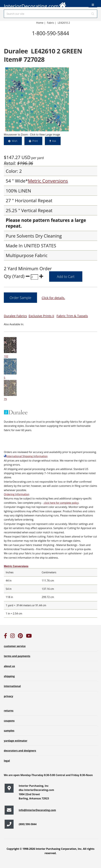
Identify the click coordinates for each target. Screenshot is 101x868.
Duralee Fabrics (15, 316)
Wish (15, 141)
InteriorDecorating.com (35, 5)
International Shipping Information (26, 456)
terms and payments (17, 656)
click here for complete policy (61, 503)
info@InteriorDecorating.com (37, 810)
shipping (9, 676)
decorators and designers (20, 751)
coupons (9, 721)
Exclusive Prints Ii (41, 316)
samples (9, 731)
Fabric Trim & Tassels (72, 316)
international (12, 686)
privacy (8, 696)
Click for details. (53, 298)
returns (9, 711)
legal (7, 761)
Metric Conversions (48, 181)
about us (9, 666)
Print (35, 141)
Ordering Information (17, 494)
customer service (15, 646)
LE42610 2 (64, 23)
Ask (54, 141)
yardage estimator (16, 741)
